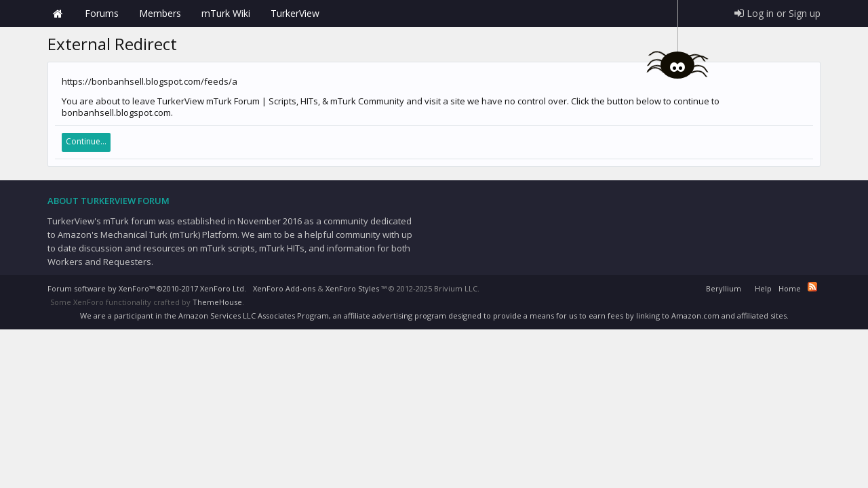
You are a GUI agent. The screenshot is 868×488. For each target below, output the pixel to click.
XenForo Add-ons (284, 288)
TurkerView (295, 13)
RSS (812, 287)
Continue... (86, 141)
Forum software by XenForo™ (147, 288)
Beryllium (724, 288)
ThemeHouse (217, 302)
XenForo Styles (352, 288)
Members (160, 13)
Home (58, 14)
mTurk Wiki (226, 13)
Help (763, 288)
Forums (102, 13)
